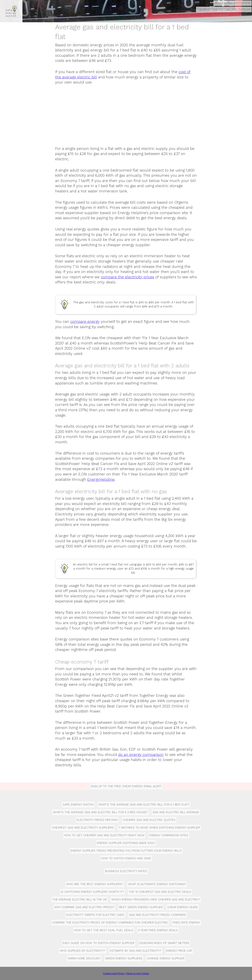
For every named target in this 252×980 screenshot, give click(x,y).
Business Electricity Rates (126, 871)
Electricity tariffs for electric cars (95, 915)
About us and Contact (138, 974)
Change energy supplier (166, 958)
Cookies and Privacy (114, 974)
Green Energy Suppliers (124, 958)
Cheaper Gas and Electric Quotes (149, 820)
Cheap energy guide (183, 907)
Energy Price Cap (179, 951)
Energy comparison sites (169, 835)
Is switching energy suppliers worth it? (92, 892)
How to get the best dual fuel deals (104, 930)
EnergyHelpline (101, 479)
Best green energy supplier (141, 907)
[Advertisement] (126, 119)
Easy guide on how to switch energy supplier (99, 943)
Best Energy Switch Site (233, 3)
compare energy (85, 322)
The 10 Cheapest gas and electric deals (160, 892)
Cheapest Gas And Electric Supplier (224, 9)
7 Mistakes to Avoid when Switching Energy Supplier (159, 828)
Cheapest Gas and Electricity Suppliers (83, 828)
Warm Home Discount (84, 958)
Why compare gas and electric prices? (84, 907)
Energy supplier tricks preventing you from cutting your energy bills (126, 851)
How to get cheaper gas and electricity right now (104, 835)
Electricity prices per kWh (97, 820)
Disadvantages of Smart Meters (164, 943)
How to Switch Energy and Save (126, 858)
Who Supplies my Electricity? (83, 951)
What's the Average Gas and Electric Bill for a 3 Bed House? (100, 812)
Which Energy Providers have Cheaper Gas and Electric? (156, 899)
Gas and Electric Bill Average (176, 812)
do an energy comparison (141, 755)
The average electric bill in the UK (80, 899)
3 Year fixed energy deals (158, 930)
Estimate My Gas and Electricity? (136, 951)
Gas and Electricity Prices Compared (157, 915)
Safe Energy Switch (78, 805)
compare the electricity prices (127, 277)
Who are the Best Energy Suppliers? (95, 884)
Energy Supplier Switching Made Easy (126, 843)
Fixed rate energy (186, 922)
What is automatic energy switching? (157, 884)
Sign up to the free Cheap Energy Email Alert (126, 786)
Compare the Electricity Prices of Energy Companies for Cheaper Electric (110, 922)
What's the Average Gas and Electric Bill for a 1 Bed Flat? (144, 805)
